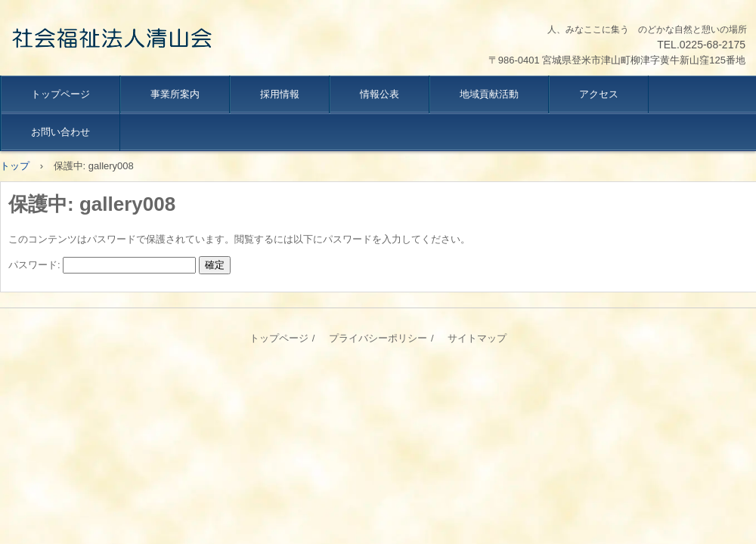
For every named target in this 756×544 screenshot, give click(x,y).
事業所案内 (175, 94)
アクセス (599, 94)
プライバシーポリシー (378, 338)
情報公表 (380, 94)
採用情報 (280, 94)
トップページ (60, 94)
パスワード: (102, 265)
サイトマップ (477, 338)
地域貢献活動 (489, 94)
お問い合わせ (60, 132)
